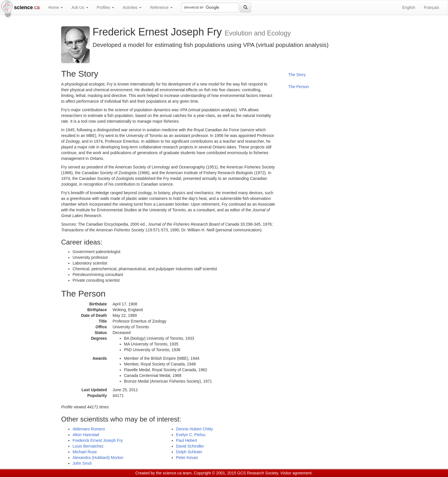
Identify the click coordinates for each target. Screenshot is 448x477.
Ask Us (80, 7)
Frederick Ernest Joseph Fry (98, 440)
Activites (132, 7)
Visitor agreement (296, 473)
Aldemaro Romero (89, 429)
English (409, 7)
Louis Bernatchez (88, 446)
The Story (297, 75)
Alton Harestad (86, 435)
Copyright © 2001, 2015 (215, 473)
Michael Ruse (85, 452)
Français (431, 7)
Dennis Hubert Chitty (194, 429)
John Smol (82, 463)
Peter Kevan (187, 458)
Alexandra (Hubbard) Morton (98, 458)
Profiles (106, 7)
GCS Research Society (258, 473)
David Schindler (190, 446)
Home (56, 7)
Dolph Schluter (189, 452)
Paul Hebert (187, 440)
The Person (299, 87)
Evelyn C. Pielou (191, 435)
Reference (161, 7)
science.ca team (177, 473)
